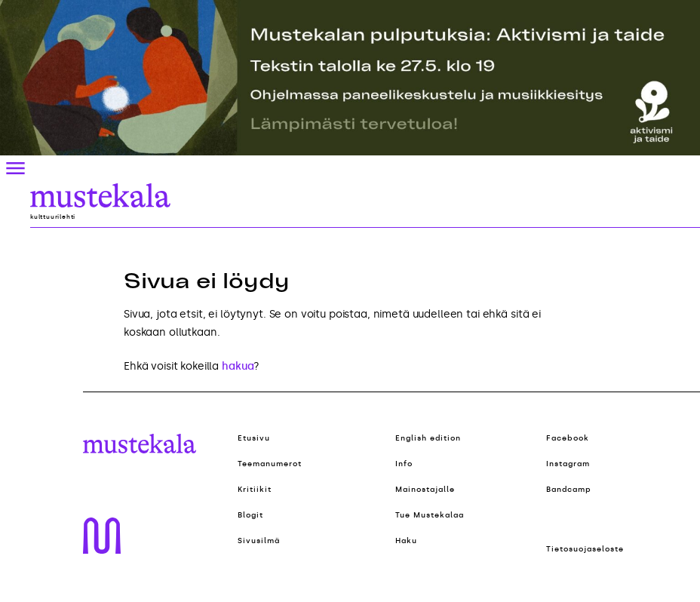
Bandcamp (569, 490)
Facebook (568, 438)
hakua (238, 366)
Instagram (568, 464)
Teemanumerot (270, 464)
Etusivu (254, 438)
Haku (406, 541)
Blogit (250, 515)
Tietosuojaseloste (585, 549)
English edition (428, 438)
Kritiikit (255, 490)
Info (404, 464)
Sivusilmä (259, 541)
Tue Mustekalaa (430, 515)
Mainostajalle (425, 490)
